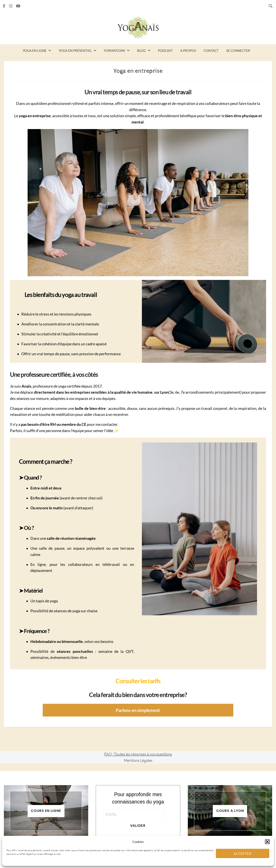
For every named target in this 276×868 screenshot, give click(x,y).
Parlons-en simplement (138, 710)
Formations (114, 51)
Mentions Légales (138, 760)
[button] (267, 842)
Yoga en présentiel (75, 51)
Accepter (243, 854)
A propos (188, 51)
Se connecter (238, 51)
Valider (138, 825)
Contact (211, 51)
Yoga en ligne (35, 51)
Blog (141, 51)
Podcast (165, 51)
